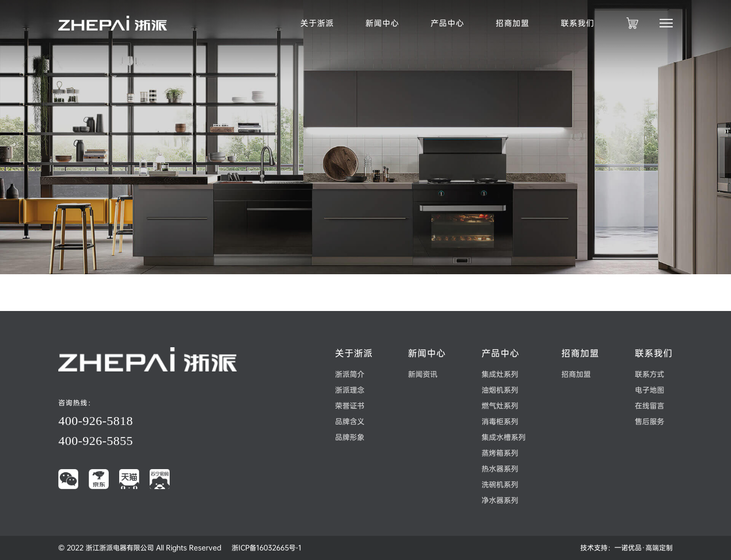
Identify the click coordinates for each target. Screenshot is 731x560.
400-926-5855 (96, 441)
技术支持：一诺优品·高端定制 (626, 548)
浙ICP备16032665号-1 (267, 548)
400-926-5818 (96, 421)
